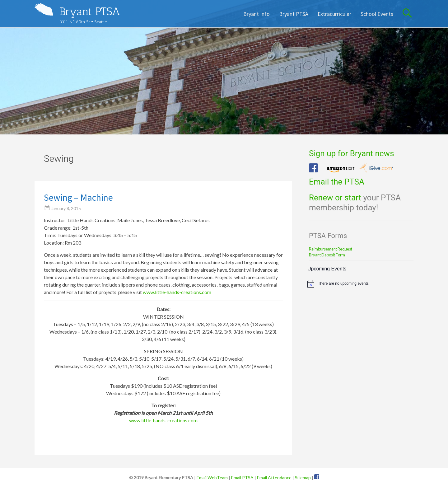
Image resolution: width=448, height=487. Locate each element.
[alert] (360, 284)
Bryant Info (257, 14)
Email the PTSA (337, 182)
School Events (377, 14)
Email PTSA (242, 478)
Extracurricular (334, 14)
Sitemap (303, 478)
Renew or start (335, 198)
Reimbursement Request (331, 249)
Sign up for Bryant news (352, 153)
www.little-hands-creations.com (177, 292)
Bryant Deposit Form (327, 255)
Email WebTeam (212, 478)
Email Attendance (274, 478)
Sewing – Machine (78, 197)
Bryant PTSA (90, 11)
